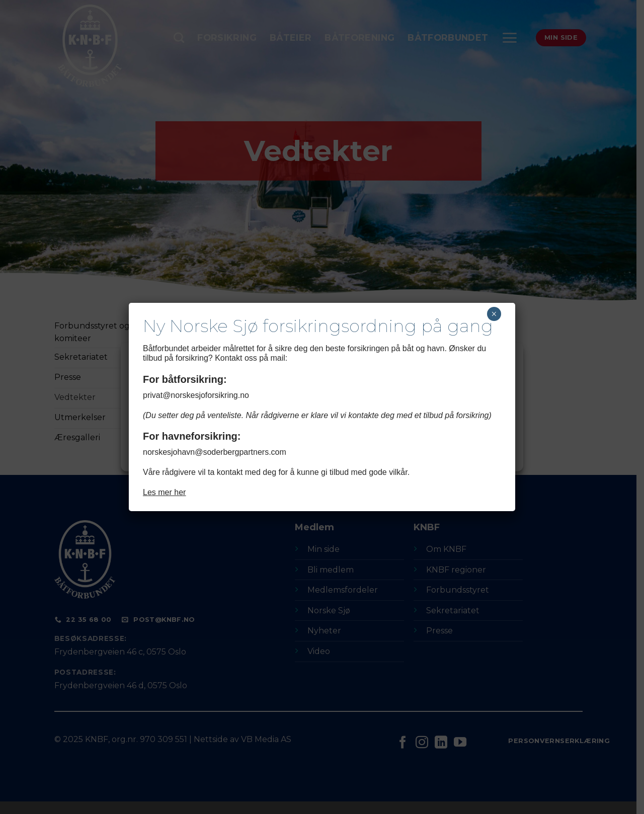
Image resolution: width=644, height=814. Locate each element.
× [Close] (494, 314)
